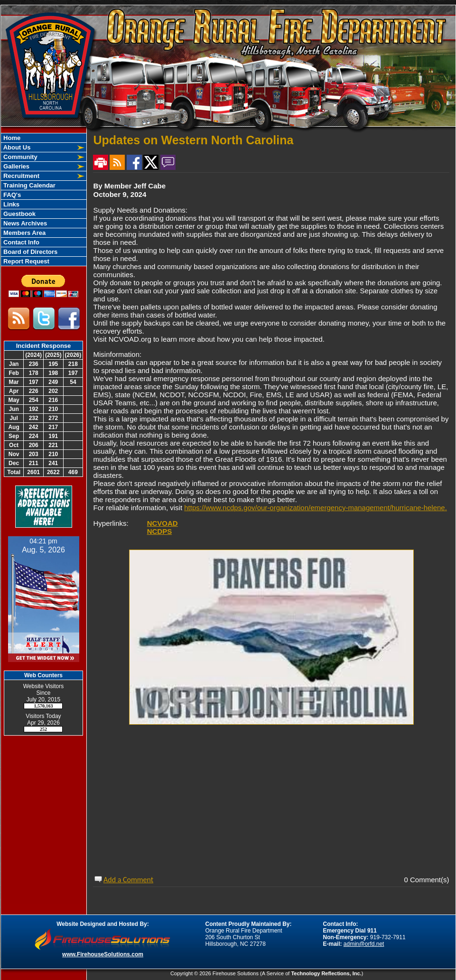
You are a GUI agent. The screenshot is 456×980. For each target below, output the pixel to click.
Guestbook (19, 214)
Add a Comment (128, 880)
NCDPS (160, 531)
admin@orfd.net (364, 944)
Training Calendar (29, 185)
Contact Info (21, 242)
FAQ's (12, 195)
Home (11, 138)
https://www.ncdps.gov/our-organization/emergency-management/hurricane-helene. (316, 508)
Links (11, 204)
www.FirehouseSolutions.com (103, 954)
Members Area (24, 233)
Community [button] (20, 157)
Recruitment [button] (21, 176)
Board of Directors (30, 252)
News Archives (25, 223)
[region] (44, 200)
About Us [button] (16, 147)
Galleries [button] (16, 166)
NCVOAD (163, 523)
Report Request (26, 261)
